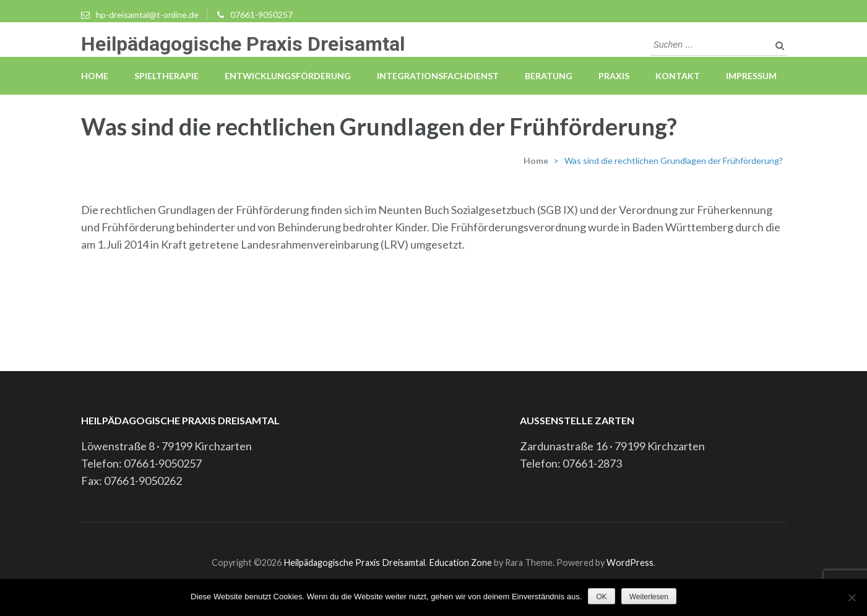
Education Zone (461, 563)
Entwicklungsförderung (288, 76)
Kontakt (678, 76)
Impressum (751, 76)
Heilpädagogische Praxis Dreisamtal (243, 44)
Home (95, 76)
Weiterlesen (649, 597)
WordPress (630, 563)
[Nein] (852, 597)
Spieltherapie (166, 76)
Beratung (549, 76)
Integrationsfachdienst (438, 76)
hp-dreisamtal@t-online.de (147, 15)
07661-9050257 (261, 15)
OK (601, 597)
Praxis (614, 76)
